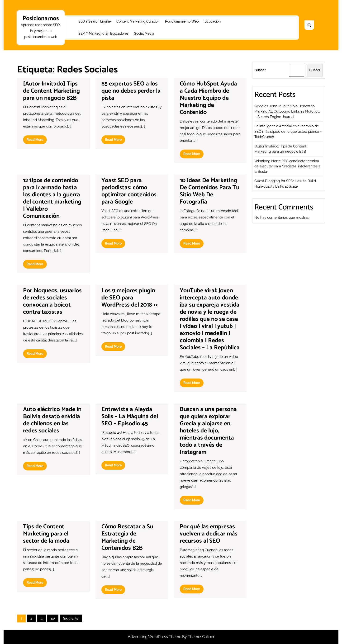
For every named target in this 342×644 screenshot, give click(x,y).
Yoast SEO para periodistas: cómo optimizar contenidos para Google (129, 191)
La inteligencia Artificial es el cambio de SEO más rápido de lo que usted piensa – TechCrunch (288, 131)
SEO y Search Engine (95, 21)
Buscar (260, 70)
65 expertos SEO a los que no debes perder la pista (131, 91)
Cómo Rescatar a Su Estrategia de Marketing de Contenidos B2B (127, 537)
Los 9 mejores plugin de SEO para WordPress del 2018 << (130, 298)
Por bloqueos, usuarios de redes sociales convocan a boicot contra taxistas (52, 301)
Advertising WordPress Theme (155, 637)
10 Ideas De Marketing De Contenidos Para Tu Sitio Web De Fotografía (210, 191)
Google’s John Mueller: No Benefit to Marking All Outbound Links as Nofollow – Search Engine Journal (287, 111)
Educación (213, 21)
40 (53, 618)
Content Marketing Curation (138, 21)
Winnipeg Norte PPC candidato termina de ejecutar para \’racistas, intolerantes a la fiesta (287, 166)
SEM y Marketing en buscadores (103, 33)
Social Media (144, 33)
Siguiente (71, 618)
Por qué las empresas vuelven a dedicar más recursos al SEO (209, 534)
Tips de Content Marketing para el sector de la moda (46, 534)
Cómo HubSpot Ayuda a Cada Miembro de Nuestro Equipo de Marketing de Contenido (208, 98)
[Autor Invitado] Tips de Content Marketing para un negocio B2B (51, 91)
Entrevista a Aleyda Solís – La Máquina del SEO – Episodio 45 (130, 417)
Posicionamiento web (182, 21)
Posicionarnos (41, 19)
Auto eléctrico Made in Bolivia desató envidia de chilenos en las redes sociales (52, 420)
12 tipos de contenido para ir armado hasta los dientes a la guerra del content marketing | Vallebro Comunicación (52, 198)
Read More (37, 141)
